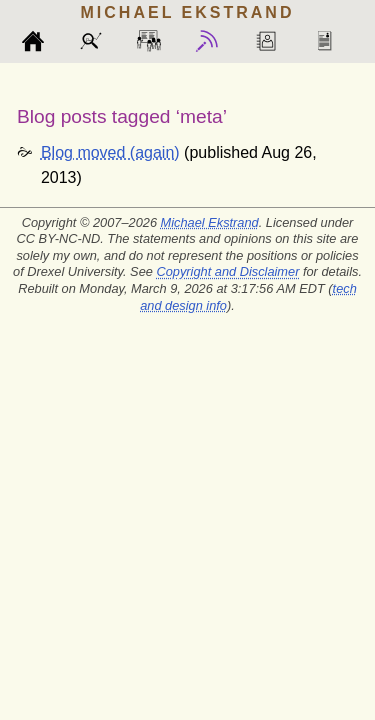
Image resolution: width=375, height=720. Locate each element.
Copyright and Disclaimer (227, 271)
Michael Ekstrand (210, 222)
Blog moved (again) (110, 152)
